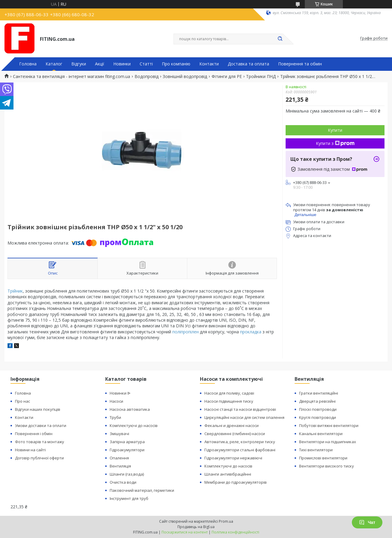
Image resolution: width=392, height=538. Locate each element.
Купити (335, 130)
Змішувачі (119, 434)
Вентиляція (120, 466)
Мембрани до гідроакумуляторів (236, 482)
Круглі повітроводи (318, 417)
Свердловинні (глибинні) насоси (235, 434)
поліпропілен (186, 332)
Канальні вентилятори (321, 434)
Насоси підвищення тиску (229, 401)
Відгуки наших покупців (38, 409)
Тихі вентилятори (316, 450)
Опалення (119, 458)
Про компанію (176, 64)
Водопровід (147, 77)
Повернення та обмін (300, 64)
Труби (115, 417)
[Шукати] (280, 39)
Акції (100, 64)
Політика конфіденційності (235, 532)
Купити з (335, 143)
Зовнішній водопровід (185, 77)
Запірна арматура (127, 442)
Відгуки (79, 64)
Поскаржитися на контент (185, 532)
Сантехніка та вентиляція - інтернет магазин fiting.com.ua (71, 77)
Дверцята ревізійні (317, 401)
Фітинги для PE (227, 77)
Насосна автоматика (130, 409)
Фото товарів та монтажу (40, 442)
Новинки (122, 64)
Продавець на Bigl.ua (196, 527)
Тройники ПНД (261, 77)
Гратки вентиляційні (319, 393)
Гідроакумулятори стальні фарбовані (240, 450)
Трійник (15, 291)
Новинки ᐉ (120, 393)
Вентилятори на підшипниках (328, 442)
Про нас (22, 401)
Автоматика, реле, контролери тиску (240, 442)
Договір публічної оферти (39, 458)
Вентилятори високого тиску (327, 466)
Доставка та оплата (248, 64)
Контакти (209, 64)
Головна (28, 64)
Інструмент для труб (129, 498)
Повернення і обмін (34, 434)
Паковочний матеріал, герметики (142, 490)
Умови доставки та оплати (41, 425)
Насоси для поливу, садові (229, 393)
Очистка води (123, 482)
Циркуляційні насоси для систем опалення (244, 417)
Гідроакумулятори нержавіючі (233, 458)
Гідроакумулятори (127, 450)
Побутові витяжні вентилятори (329, 425)
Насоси (116, 401)
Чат (367, 522)
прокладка (251, 332)
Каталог (54, 64)
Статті (146, 64)
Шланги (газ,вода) (127, 474)
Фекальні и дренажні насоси (232, 425)
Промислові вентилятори (323, 458)
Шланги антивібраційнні (228, 474)
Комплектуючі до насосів (134, 425)
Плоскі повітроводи (318, 409)
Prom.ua (226, 521)
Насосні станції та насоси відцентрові (240, 409)
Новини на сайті (30, 450)
